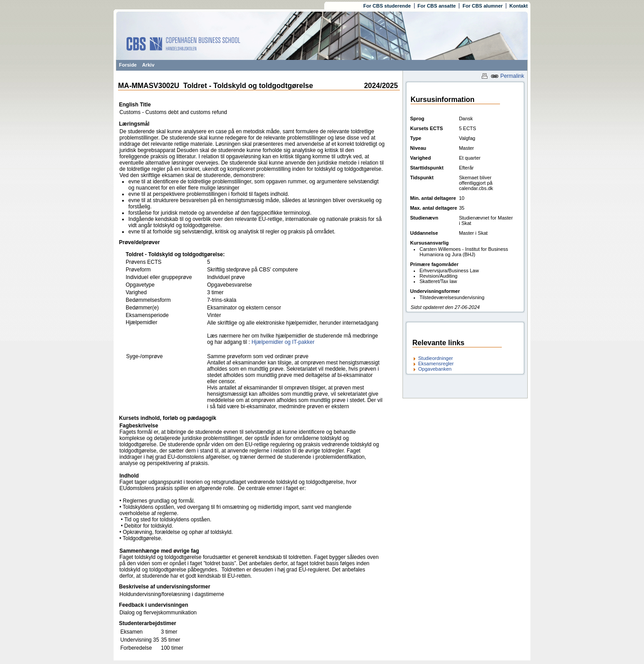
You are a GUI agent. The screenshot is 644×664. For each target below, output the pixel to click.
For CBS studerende (387, 6)
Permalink (507, 76)
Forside (128, 65)
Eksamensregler (436, 364)
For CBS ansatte (437, 6)
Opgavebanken (435, 369)
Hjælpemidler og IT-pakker (283, 342)
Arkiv (148, 65)
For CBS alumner (483, 6)
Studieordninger (436, 358)
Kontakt (519, 6)
